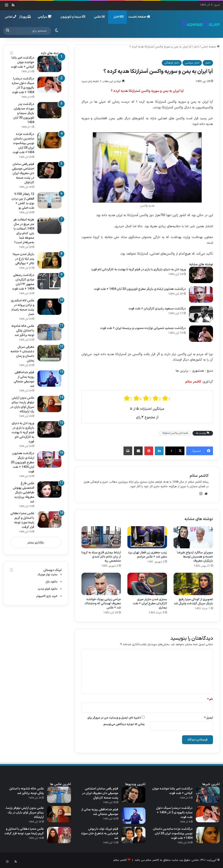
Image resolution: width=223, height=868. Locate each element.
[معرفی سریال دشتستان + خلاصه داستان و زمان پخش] (49, 353)
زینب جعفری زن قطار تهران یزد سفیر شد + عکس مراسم (147, 555)
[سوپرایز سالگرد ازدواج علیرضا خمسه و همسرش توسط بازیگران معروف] (193, 537)
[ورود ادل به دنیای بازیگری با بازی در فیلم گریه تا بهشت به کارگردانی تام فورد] (201, 275)
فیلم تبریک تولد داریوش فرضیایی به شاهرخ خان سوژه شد (100, 834)
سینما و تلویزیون (73, 17)
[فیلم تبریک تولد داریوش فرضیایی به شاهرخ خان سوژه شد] (133, 835)
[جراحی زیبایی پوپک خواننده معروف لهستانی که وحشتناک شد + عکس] (101, 584)
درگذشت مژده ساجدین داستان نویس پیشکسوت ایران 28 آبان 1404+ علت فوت (23, 143)
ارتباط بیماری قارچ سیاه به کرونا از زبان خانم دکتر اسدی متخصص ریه (101, 557)
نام (210, 699)
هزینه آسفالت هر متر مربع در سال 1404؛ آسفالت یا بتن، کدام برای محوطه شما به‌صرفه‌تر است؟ (24, 231)
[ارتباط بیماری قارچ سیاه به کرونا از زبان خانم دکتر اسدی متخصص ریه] (101, 537)
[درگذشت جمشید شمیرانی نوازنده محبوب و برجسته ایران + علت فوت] (201, 334)
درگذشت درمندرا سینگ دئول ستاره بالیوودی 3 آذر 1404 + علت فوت (23, 86)
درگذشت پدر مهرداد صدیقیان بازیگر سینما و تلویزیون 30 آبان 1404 (24, 113)
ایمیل (209, 718)
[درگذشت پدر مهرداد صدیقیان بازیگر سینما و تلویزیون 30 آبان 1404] (49, 110)
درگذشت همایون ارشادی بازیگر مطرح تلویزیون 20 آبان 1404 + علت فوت (140, 289)
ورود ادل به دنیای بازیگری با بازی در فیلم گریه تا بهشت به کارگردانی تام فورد (138, 269)
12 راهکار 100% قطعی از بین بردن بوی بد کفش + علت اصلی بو (23, 201)
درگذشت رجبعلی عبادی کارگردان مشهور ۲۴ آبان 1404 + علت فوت (23, 282)
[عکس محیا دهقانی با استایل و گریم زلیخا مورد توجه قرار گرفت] (49, 520)
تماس (10, 17)
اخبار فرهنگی (172, 63)
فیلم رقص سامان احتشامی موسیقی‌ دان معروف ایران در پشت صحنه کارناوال (23, 173)
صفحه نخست (139, 17)
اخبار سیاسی (192, 63)
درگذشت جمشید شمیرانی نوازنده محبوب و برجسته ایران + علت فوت (143, 328)
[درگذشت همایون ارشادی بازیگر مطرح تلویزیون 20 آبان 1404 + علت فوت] (201, 295)
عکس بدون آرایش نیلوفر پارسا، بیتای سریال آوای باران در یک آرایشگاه (22, 405)
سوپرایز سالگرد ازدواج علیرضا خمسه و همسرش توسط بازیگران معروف (195, 557)
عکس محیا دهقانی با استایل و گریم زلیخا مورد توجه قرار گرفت (22, 520)
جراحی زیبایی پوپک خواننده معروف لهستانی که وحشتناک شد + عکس (103, 604)
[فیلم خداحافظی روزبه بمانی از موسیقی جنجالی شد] (49, 379)
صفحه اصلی (210, 47)
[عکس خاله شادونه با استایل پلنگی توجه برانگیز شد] (49, 332)
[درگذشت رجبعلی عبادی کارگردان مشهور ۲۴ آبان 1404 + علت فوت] (49, 281)
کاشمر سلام (199, 476)
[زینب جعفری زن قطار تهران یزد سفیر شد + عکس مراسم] (147, 537)
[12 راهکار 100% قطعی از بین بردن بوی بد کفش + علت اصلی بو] (49, 200)
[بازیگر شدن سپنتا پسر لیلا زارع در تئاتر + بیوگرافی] (49, 260)
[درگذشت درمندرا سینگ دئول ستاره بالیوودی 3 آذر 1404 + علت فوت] (49, 85)
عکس (99, 17)
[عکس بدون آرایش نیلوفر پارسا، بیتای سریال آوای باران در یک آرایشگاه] (49, 404)
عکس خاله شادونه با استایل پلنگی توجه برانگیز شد (23, 331)
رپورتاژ (25, 17)
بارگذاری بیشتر (36, 543)
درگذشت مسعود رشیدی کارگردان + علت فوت (157, 309)
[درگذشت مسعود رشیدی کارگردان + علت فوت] (201, 314)
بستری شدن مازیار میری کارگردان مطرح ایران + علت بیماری (150, 604)
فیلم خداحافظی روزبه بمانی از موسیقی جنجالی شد (24, 379)
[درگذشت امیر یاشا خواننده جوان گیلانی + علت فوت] (49, 64)
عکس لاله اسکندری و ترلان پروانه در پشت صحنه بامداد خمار (23, 307)
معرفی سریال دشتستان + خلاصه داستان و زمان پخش (22, 354)
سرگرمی (45, 17)
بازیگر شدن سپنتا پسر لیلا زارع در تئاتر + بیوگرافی (24, 259)
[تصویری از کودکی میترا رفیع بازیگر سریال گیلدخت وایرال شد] (193, 584)
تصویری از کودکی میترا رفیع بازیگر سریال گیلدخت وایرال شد (193, 601)
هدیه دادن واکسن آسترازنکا (175, 433)
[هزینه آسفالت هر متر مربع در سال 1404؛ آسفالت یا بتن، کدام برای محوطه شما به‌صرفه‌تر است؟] (49, 226)
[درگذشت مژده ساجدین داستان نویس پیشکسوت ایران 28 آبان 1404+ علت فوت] (49, 140)
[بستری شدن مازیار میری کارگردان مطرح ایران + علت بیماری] (147, 584)
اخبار (118, 17)
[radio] (128, 398)
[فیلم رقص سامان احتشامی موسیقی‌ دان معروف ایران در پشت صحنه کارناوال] (49, 170)
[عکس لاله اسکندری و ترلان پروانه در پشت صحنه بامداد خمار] (49, 307)
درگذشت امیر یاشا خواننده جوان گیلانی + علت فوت (23, 62)
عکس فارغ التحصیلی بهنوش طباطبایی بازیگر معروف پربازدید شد (24, 493)
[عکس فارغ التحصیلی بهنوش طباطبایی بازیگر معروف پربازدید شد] (49, 489)
